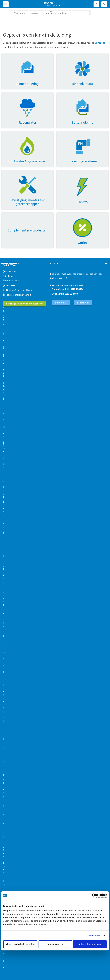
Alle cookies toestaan (90, 944)
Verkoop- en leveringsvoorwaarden (30, 968)
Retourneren (9, 254)
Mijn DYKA (8, 245)
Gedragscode (77, 968)
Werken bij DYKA (11, 249)
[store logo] (52, 4)
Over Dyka (9, 234)
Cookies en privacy (59, 968)
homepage (100, 43)
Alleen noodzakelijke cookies (21, 944)
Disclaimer (92, 968)
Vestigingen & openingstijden (17, 259)
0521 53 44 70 (77, 258)
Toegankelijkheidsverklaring (17, 263)
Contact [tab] (56, 232)
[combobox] (49, 13)
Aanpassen (55, 944)
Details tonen (94, 935)
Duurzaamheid (10, 240)
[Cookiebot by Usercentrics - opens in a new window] (94, 896)
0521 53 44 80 (71, 262)
